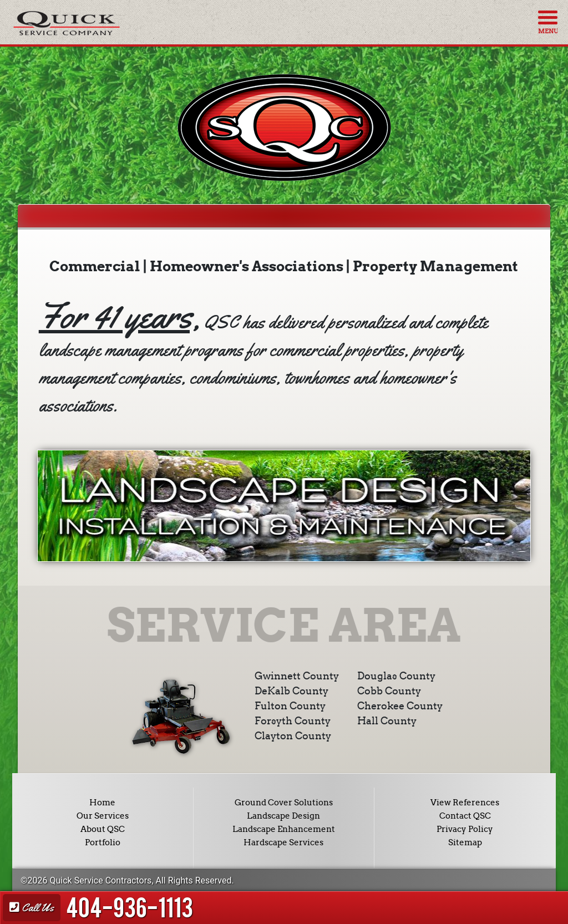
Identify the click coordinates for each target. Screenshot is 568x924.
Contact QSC (465, 816)
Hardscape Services (283, 842)
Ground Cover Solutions (284, 803)
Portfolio (103, 842)
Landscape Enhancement (284, 829)
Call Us (32, 908)
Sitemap (465, 842)
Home (102, 803)
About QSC (103, 829)
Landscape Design (283, 816)
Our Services (103, 816)
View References (465, 803)
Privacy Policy (465, 829)
